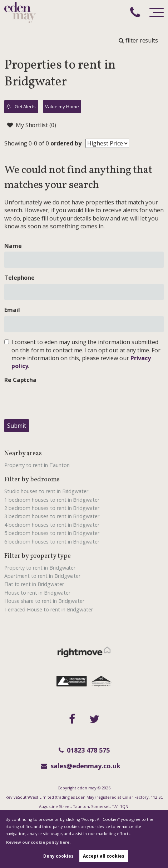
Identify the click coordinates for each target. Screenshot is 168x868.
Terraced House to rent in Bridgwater (49, 609)
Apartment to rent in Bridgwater (43, 576)
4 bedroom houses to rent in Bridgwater (52, 525)
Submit (17, 426)
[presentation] (59, 400)
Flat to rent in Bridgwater (34, 584)
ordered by (66, 143)
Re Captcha (21, 380)
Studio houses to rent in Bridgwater (46, 491)
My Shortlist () (32, 125)
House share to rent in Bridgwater (44, 601)
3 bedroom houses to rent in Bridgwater (52, 516)
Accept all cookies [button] (104, 856)
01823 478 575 (84, 750)
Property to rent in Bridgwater (40, 568)
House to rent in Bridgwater (37, 593)
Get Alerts (21, 107)
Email (12, 310)
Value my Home (62, 106)
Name (13, 246)
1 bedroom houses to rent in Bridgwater (52, 500)
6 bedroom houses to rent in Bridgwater (52, 542)
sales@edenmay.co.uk (81, 766)
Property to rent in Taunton (37, 465)
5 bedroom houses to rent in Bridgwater (52, 533)
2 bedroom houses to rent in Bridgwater (52, 508)
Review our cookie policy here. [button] (38, 842)
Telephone (20, 278)
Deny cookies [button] (58, 856)
